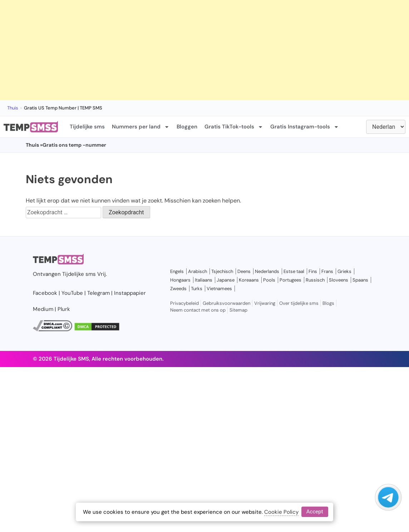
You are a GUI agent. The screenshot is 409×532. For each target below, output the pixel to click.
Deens (244, 271)
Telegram (98, 293)
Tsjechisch (222, 271)
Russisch (315, 280)
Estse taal (294, 271)
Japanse (226, 280)
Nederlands (267, 271)
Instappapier (130, 293)
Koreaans (249, 280)
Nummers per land (141, 127)
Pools (269, 280)
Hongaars (180, 280)
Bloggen (187, 127)
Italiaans (204, 280)
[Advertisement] (183, 50)
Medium (43, 309)
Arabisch (198, 271)
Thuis (13, 108)
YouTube (72, 293)
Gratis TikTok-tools (234, 127)
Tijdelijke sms (87, 127)
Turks (197, 289)
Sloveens (339, 280)
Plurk (64, 309)
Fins (313, 271)
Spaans (360, 280)
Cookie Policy (281, 512)
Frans (327, 271)
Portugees (290, 280)
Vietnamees (219, 289)
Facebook (45, 293)
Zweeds (178, 289)
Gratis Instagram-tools (305, 127)
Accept (315, 512)
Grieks (344, 271)
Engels (177, 271)
